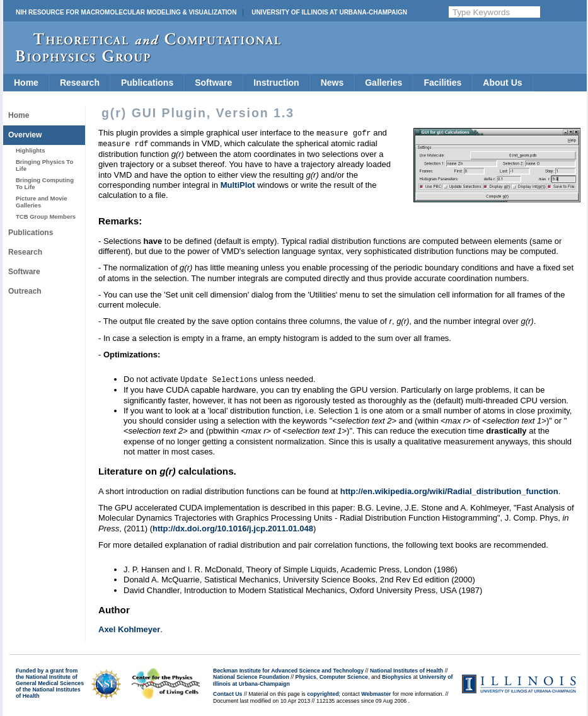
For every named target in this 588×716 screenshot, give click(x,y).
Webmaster (376, 692)
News (332, 83)
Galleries (383, 83)
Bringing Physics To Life (44, 165)
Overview (25, 135)
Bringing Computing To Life (45, 183)
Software (213, 83)
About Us (502, 83)
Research (80, 83)
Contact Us (228, 692)
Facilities (442, 83)
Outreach (25, 291)
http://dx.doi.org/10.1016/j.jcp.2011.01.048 (233, 527)
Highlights (31, 150)
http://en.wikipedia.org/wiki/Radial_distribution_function (449, 489)
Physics (306, 675)
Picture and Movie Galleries (41, 201)
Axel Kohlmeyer (129, 627)
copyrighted (323, 692)
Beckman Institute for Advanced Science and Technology (288, 669)
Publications (147, 83)
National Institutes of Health (406, 669)
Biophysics (397, 675)
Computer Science (344, 675)
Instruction (276, 83)
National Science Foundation (251, 675)
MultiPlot (238, 184)
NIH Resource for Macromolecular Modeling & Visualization (126, 12)
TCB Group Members (46, 217)
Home (26, 83)
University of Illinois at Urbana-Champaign (329, 12)
